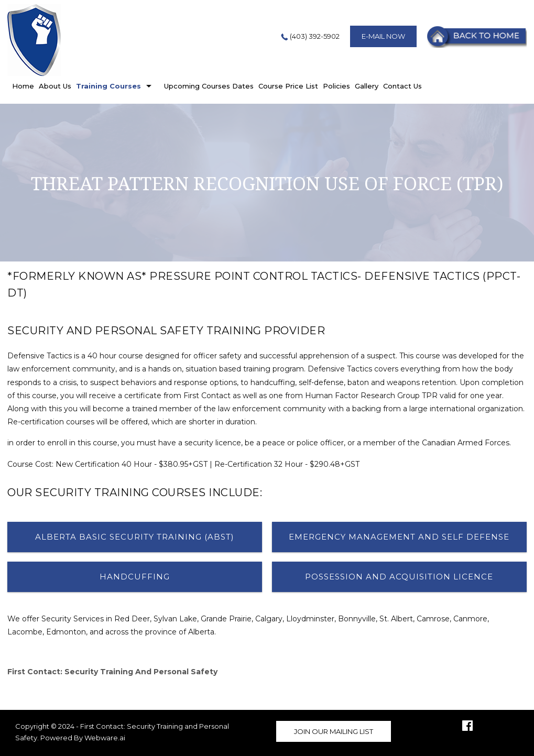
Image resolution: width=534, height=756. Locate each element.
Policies (336, 86)
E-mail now (383, 36)
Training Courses (108, 86)
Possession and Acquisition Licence (399, 577)
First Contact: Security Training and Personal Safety (112, 672)
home (23, 86)
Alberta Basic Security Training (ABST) (135, 537)
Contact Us (402, 86)
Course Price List (288, 86)
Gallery (367, 86)
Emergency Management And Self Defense (399, 537)
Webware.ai (105, 738)
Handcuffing (135, 577)
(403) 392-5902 (309, 36)
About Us (55, 86)
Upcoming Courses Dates (209, 86)
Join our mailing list (334, 731)
